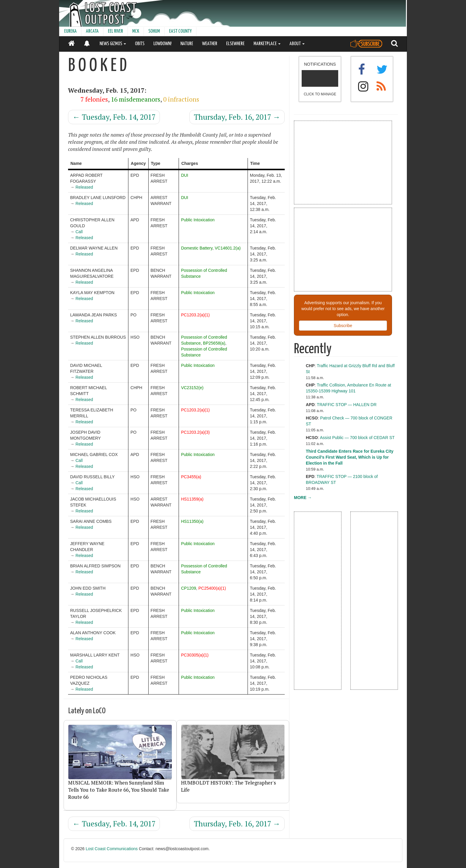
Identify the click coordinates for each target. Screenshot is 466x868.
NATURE (187, 44)
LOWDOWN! (162, 44)
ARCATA (92, 31)
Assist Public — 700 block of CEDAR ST (357, 438)
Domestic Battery (197, 248)
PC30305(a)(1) (195, 655)
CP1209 (189, 588)
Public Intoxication (198, 220)
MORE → (303, 498)
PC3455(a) (191, 477)
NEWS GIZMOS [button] (113, 44)
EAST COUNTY (180, 31)
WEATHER (210, 44)
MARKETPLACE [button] (267, 44)
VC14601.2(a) (228, 248)
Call (79, 232)
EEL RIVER (115, 31)
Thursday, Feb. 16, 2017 (237, 117)
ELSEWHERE (235, 44)
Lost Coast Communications (112, 849)
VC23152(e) (192, 388)
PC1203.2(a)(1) (195, 315)
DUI (185, 175)
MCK (136, 31)
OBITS (140, 44)
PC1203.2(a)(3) (195, 432)
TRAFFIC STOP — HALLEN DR (347, 405)
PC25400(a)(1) (212, 588)
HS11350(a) (192, 521)
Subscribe (343, 326)
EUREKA (70, 31)
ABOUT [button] (297, 44)
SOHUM (154, 31)
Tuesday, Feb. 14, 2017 (114, 117)
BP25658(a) (214, 343)
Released (84, 187)
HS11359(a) (192, 499)
